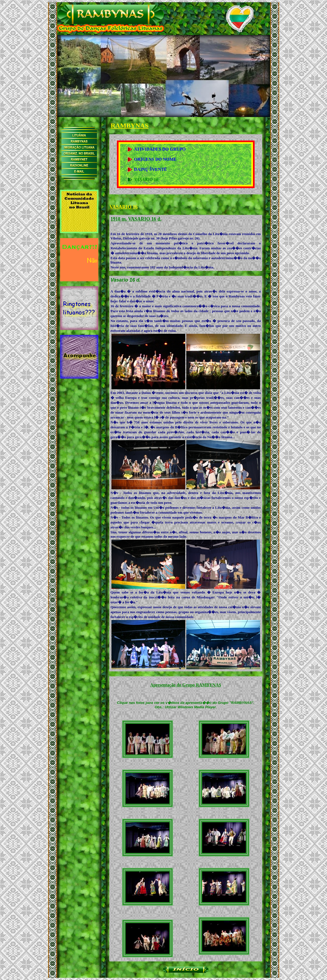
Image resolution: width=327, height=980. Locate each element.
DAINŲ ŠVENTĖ (151, 169)
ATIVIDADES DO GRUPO (160, 149)
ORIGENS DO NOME (155, 159)
